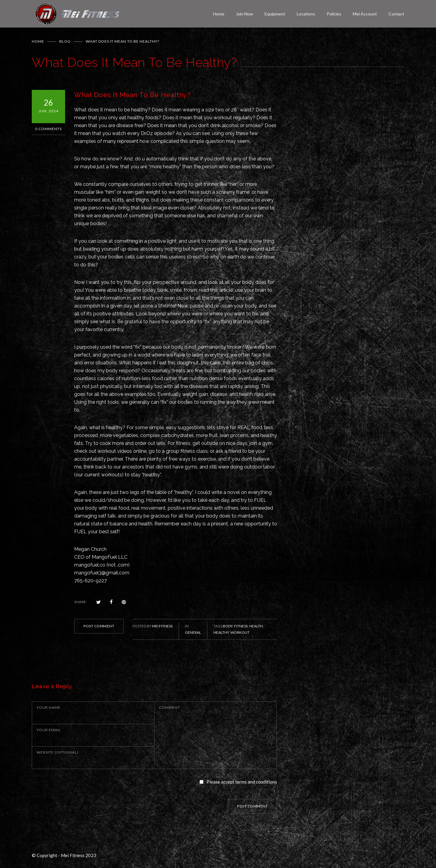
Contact (396, 14)
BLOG (65, 41)
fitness (241, 626)
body (228, 626)
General (193, 632)
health (256, 626)
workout (240, 632)
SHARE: (81, 602)
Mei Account (365, 14)
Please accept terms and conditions (242, 782)
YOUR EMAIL (49, 730)
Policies (334, 14)
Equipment (275, 14)
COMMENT (170, 707)
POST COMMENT (99, 626)
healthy (221, 632)
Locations (306, 14)
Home (219, 14)
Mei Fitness (162, 626)
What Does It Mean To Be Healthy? (132, 95)
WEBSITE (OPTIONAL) (58, 752)
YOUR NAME (49, 707)
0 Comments (48, 129)
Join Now (244, 14)
